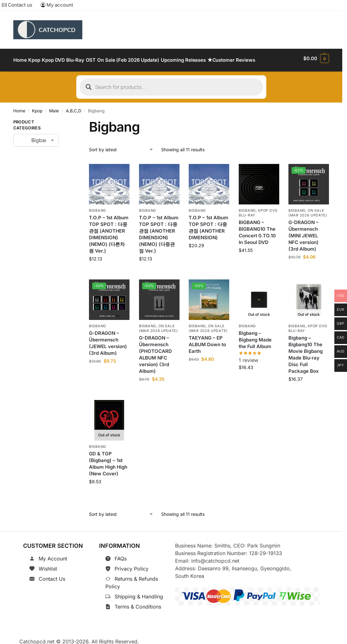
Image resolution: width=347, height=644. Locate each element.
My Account (53, 555)
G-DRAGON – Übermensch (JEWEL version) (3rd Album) (108, 340)
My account (57, 5)
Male (54, 107)
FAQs (121, 555)
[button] (316, 59)
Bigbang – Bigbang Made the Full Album (255, 336)
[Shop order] (121, 146)
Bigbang (98, 207)
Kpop (37, 107)
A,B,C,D (74, 107)
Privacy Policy (132, 565)
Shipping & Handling (139, 593)
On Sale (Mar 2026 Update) (308, 209)
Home (19, 107)
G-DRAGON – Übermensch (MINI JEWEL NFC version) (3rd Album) (303, 232)
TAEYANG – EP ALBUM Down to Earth (207, 341)
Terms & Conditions (138, 603)
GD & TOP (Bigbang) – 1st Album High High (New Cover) (108, 460)
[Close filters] (69, 120)
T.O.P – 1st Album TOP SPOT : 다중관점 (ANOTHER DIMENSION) (208, 224)
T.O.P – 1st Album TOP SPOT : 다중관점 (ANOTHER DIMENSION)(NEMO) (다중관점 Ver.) (159, 231)
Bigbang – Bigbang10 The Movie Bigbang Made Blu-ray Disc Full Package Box (306, 351)
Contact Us (52, 575)
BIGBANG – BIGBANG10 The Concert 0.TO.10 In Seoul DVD (257, 229)
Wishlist (48, 565)
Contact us (17, 5)
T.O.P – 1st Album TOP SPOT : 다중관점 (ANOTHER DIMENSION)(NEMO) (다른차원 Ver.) (109, 231)
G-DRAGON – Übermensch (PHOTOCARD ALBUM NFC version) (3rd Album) (155, 351)
